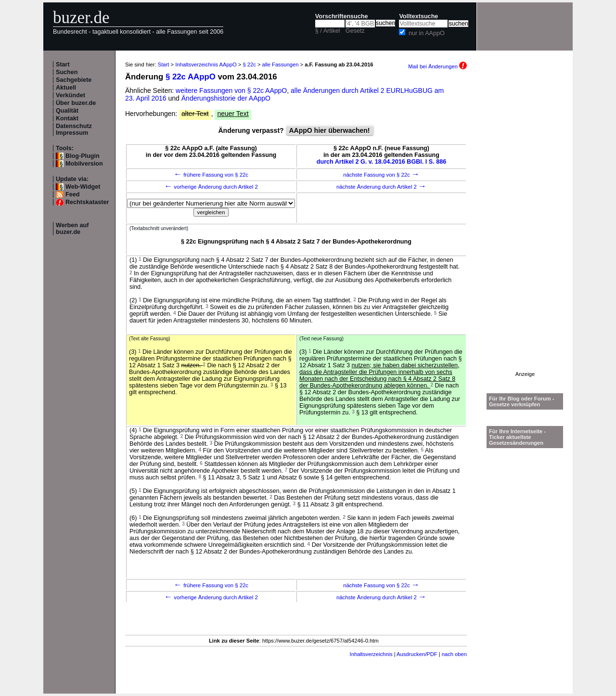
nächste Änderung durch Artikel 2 (381, 187)
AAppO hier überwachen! (330, 130)
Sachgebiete (74, 80)
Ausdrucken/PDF (417, 654)
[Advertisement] (525, 227)
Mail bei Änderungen (437, 66)
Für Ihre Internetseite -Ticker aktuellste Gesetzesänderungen (517, 437)
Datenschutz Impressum (74, 129)
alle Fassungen (281, 64)
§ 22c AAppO (191, 77)
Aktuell (66, 88)
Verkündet (71, 95)
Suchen (67, 72)
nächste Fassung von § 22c (381, 175)
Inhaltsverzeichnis (371, 654)
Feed (72, 194)
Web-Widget (83, 187)
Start (63, 64)
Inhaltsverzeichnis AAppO (206, 64)
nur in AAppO (427, 33)
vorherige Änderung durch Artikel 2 (211, 187)
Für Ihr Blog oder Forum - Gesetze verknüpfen (522, 401)
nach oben (454, 654)
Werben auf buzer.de (72, 229)
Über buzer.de (76, 103)
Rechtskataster (87, 202)
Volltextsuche (418, 16)
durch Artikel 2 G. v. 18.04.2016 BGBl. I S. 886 (382, 162)
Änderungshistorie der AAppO (226, 98)
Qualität (67, 111)
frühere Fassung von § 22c (211, 175)
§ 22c (249, 64)
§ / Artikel (328, 31)
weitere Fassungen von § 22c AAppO (231, 90)
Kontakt (67, 118)
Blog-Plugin (83, 156)
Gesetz (355, 31)
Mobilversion (84, 164)
